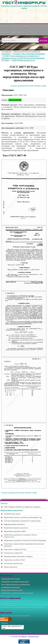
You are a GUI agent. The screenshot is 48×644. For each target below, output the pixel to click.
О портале (6, 27)
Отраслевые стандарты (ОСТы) (15, 549)
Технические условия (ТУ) (13, 553)
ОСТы (34, 27)
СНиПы (26, 27)
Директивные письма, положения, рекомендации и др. (23, 517)
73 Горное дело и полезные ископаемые (29, 54)
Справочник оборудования (11, 579)
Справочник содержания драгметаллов (15, 582)
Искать (43, 41)
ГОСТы (17, 27)
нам (10, 605)
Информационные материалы (14, 524)
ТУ (41, 27)
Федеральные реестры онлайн (12, 590)
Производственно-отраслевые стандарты (18, 556)
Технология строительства (13, 563)
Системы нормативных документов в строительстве (22, 521)
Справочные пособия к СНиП (14, 560)
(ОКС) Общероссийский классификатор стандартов (22, 507)
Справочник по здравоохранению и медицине (17, 593)
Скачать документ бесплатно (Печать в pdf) (28, 86)
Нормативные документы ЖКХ (15, 531)
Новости (5, 32)
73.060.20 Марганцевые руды (23, 60)
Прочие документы (11, 567)
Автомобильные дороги (12, 514)
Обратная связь (19, 32)
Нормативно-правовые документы (16, 528)
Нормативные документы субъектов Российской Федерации (25, 540)
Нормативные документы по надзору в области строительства (20, 536)
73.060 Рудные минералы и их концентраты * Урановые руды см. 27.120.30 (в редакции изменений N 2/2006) (23, 58)
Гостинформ (6, 51)
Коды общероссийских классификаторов (16, 584)
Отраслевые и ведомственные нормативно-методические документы (24, 545)
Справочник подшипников (11, 587)
